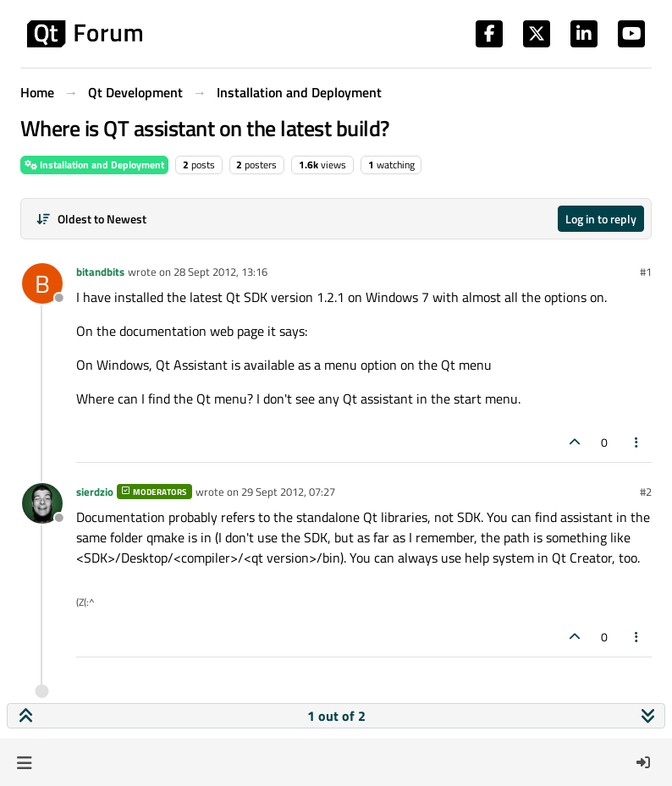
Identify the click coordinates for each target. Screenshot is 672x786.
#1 (646, 272)
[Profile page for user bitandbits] (42, 283)
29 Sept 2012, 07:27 (288, 492)
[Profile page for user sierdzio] (42, 503)
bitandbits (100, 272)
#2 (646, 492)
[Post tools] (637, 442)
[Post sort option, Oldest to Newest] (91, 219)
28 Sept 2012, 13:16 (220, 272)
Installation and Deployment (94, 165)
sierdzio (95, 492)
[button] (24, 762)
